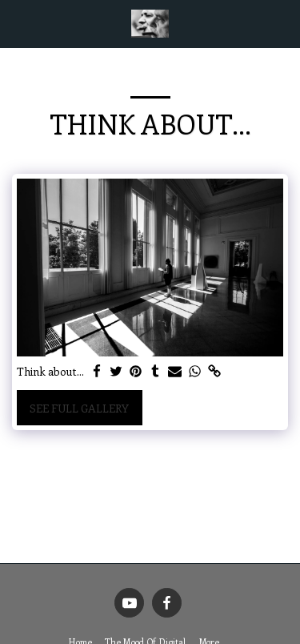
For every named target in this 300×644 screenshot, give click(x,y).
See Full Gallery (79, 408)
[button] (18, 23)
